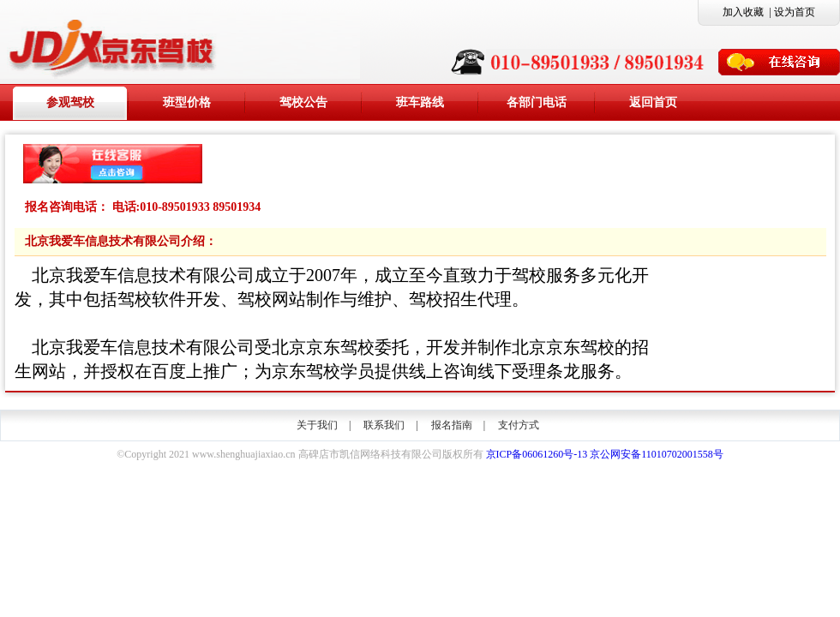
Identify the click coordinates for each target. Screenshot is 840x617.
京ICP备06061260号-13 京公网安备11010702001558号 (605, 454)
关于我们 (317, 425)
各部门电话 (537, 102)
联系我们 (384, 425)
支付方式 (519, 425)
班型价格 (187, 102)
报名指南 (452, 425)
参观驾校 (70, 102)
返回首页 (653, 102)
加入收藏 (743, 12)
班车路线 (420, 102)
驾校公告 (303, 102)
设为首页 (795, 12)
